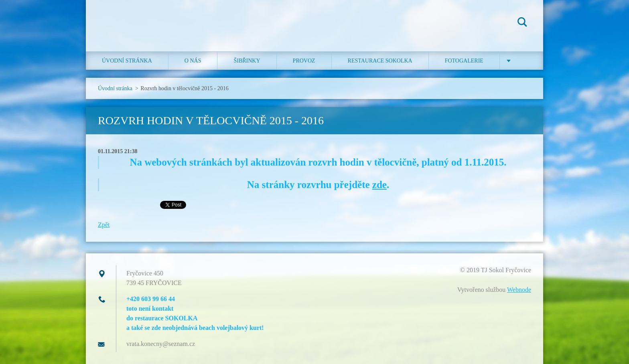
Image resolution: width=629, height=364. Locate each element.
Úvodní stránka (127, 61)
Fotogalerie (464, 61)
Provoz (304, 61)
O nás (193, 61)
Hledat (522, 23)
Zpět (104, 225)
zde (379, 185)
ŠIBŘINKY (247, 61)
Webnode (519, 290)
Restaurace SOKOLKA (380, 61)
